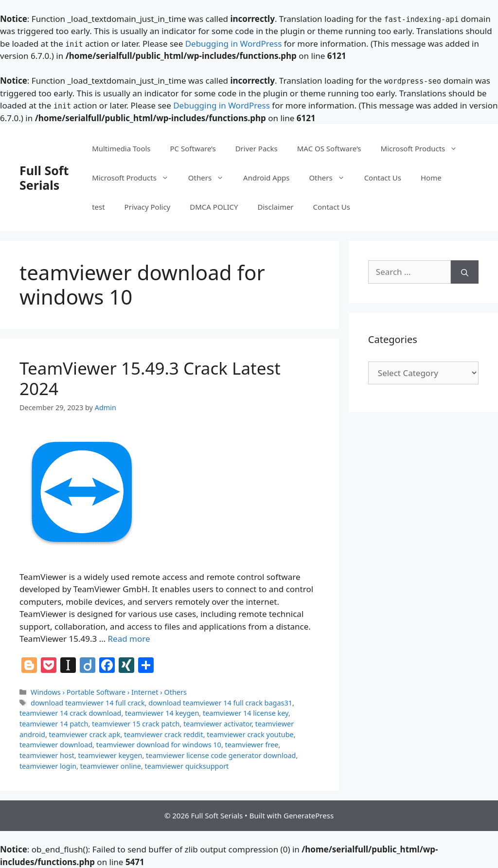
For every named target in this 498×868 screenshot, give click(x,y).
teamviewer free (252, 745)
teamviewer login (48, 766)
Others (211, 178)
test (98, 207)
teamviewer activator (217, 724)
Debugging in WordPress (234, 44)
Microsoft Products (424, 148)
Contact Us (383, 178)
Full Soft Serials (44, 178)
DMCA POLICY (214, 207)
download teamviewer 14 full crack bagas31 (220, 703)
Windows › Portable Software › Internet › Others (109, 692)
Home (431, 178)
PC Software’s (193, 148)
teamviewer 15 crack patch (136, 724)
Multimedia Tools (121, 148)
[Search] (465, 272)
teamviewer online (111, 766)
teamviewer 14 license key (246, 713)
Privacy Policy (148, 207)
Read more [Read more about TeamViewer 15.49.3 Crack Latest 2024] (129, 639)
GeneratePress (309, 815)
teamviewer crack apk (85, 734)
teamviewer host (47, 755)
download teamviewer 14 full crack (88, 703)
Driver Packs (257, 148)
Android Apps (266, 178)
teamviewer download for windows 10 (159, 745)
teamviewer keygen (110, 755)
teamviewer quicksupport (187, 766)
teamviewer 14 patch (54, 724)
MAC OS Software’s (329, 148)
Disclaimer (276, 207)
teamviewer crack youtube (250, 734)
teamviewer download (56, 745)
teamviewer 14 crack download (70, 713)
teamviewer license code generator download (221, 755)
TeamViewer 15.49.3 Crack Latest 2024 (150, 378)
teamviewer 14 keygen (162, 713)
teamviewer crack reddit (164, 734)
